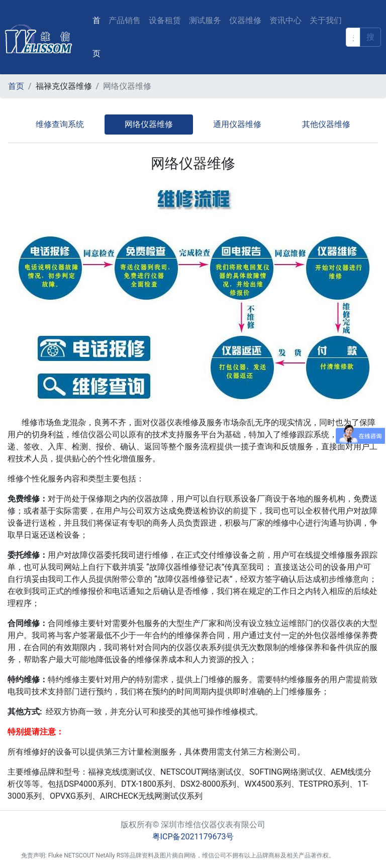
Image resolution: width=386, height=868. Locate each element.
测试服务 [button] (205, 20)
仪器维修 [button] (245, 20)
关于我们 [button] (326, 20)
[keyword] (353, 37)
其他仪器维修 (326, 124)
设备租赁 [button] (165, 20)
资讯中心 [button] (285, 20)
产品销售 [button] (125, 20)
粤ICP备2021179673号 (193, 837)
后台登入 (353, 855)
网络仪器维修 (149, 124)
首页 (99, 37)
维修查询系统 (60, 124)
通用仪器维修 (237, 124)
